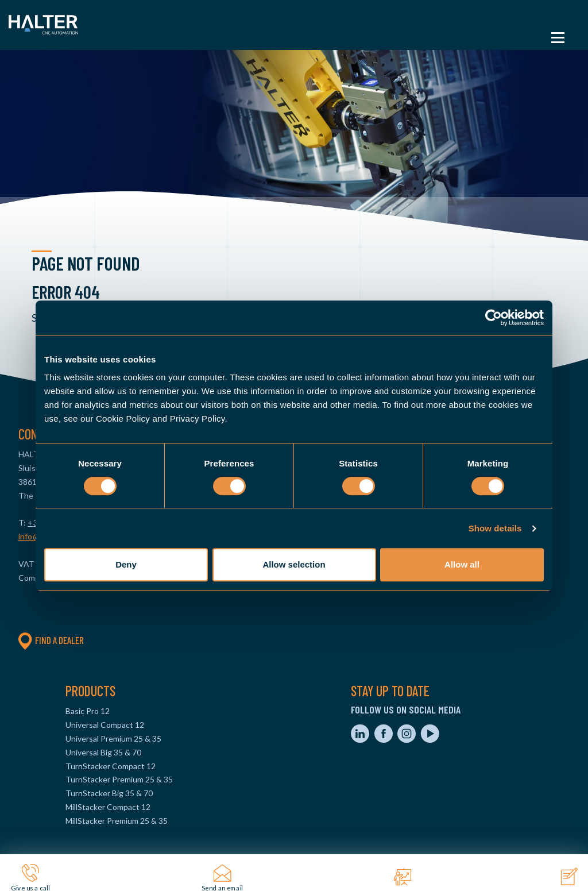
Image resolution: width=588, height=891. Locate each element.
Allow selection (294, 564)
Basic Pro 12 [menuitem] (88, 711)
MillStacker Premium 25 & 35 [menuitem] (117, 821)
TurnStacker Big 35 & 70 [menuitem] (109, 793)
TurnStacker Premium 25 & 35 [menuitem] (119, 779)
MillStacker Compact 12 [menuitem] (108, 807)
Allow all (462, 564)
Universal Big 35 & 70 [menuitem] (103, 752)
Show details (495, 528)
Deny (126, 564)
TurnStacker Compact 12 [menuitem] (111, 766)
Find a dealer (51, 640)
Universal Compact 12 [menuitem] (105, 725)
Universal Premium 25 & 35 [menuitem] (113, 738)
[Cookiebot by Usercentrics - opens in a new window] (494, 318)
